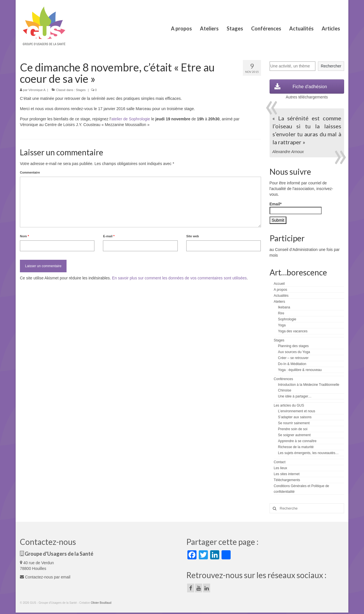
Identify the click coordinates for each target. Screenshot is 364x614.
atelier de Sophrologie (131, 119)
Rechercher (331, 66)
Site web (193, 236)
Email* (296, 208)
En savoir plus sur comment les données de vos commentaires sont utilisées (179, 278)
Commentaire (30, 172)
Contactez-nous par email (45, 577)
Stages (81, 90)
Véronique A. (37, 90)
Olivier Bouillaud (101, 603)
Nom (24, 236)
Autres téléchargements (307, 97)
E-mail (109, 236)
